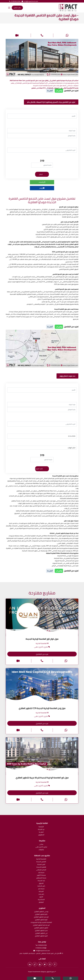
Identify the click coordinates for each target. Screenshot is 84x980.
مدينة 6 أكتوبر (41, 875)
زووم (42, 188)
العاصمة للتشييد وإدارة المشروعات (41, 922)
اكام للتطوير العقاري (41, 914)
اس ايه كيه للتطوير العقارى (41, 925)
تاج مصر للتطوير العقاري (41, 917)
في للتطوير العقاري (41, 933)
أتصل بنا (50, 91)
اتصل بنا (41, 832)
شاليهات (41, 850)
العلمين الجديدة (41, 862)
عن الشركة (41, 829)
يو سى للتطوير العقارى (41, 912)
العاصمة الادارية (41, 859)
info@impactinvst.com (29, 1)
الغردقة (41, 892)
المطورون (41, 835)
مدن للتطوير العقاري (41, 931)
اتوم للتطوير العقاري (41, 920)
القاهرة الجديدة (41, 867)
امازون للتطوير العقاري (41, 928)
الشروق (41, 883)
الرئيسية (41, 827)
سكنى (41, 844)
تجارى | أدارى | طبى (41, 847)
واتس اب (59, 91)
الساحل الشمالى (41, 870)
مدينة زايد (41, 873)
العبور (41, 897)
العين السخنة (41, 865)
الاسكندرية (41, 900)
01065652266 (14, 1)
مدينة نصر (41, 889)
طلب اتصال (17, 8)
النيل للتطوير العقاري (41, 936)
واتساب (42, 182)
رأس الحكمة (41, 886)
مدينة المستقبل (41, 878)
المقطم (41, 902)
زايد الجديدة (41, 881)
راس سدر (41, 894)
